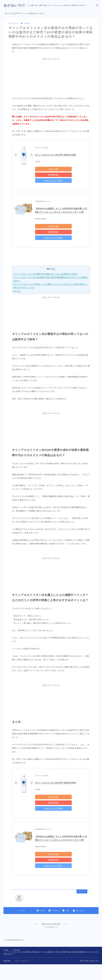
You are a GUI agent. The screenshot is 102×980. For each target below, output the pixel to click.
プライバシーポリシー (22, 954)
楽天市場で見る (67, 169)
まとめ (17, 280)
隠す (53, 258)
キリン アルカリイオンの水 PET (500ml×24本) (56, 155)
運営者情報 (7, 954)
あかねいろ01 (15, 5)
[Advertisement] (51, 77)
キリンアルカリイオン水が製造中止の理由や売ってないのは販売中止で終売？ (46, 263)
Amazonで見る (45, 169)
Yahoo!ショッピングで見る (45, 175)
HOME (6, 943)
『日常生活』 (27, 24)
